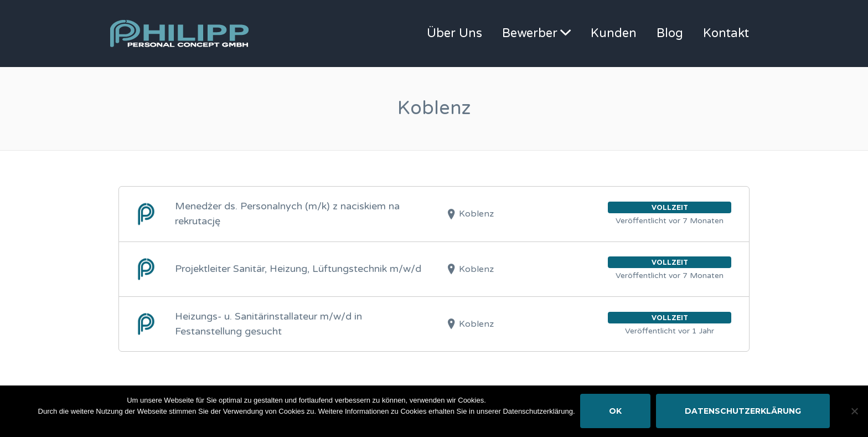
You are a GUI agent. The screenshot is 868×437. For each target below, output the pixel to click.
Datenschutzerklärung (743, 412)
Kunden (614, 33)
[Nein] (854, 412)
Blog (670, 33)
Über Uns (454, 33)
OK (615, 412)
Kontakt (726, 33)
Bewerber (530, 33)
